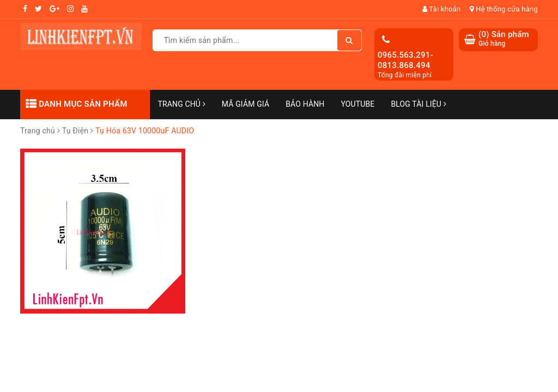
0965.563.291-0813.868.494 (405, 60)
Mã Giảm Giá (245, 104)
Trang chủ (182, 104)
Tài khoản (442, 9)
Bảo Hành (305, 104)
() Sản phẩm (504, 39)
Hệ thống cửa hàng (504, 9)
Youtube (357, 104)
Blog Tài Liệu (418, 104)
